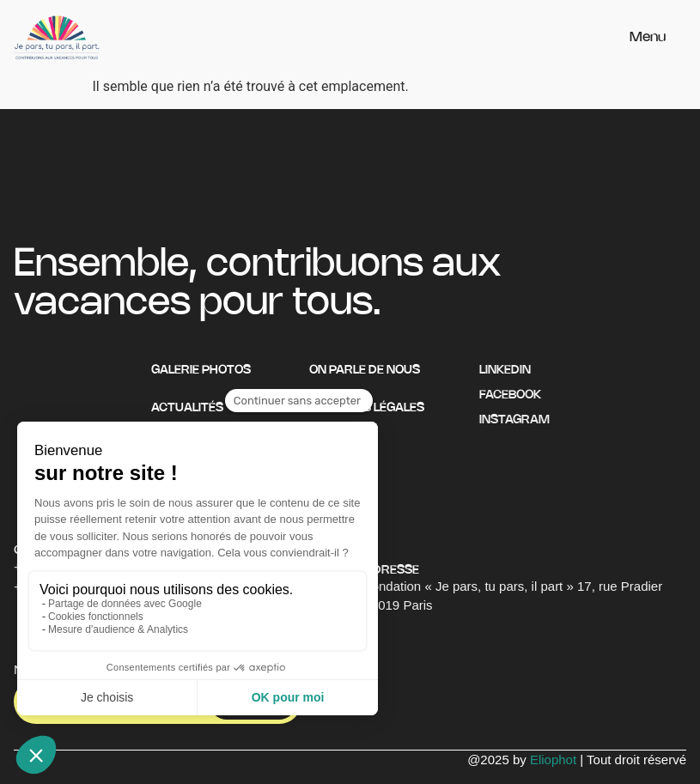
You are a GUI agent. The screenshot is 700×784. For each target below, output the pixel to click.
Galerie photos (201, 371)
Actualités (187, 408)
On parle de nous (365, 371)
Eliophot (553, 760)
